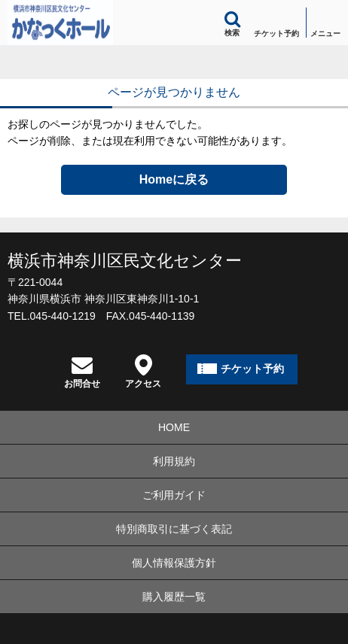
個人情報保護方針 (174, 563)
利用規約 (174, 461)
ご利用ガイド (174, 495)
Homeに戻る (174, 179)
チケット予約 (276, 33)
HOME (174, 427)
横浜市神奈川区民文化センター (125, 261)
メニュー (325, 33)
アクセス (143, 371)
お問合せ (82, 371)
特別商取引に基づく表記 (174, 529)
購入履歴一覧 (174, 597)
